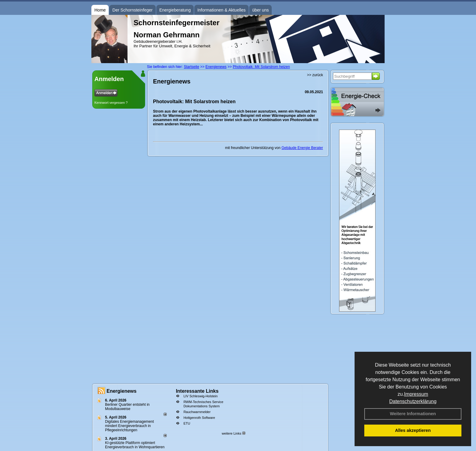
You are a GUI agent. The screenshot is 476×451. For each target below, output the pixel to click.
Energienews (122, 391)
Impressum (416, 394)
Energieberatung (175, 10)
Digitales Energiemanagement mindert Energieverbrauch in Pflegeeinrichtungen (129, 426)
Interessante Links (197, 391)
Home (100, 10)
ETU (187, 423)
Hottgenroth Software (199, 418)
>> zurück (315, 75)
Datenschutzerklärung (413, 401)
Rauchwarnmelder (197, 412)
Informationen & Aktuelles (221, 10)
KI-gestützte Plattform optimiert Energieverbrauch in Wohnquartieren (135, 445)
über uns (260, 10)
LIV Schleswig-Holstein (201, 396)
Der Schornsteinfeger (132, 10)
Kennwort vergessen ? (111, 103)
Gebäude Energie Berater (302, 148)
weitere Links (233, 433)
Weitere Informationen (413, 414)
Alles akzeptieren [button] (413, 430)
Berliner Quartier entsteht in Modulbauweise (127, 407)
